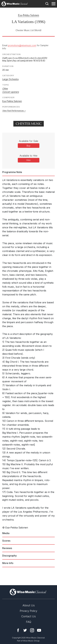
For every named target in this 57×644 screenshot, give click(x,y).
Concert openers (11, 92)
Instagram (32, 630)
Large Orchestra (10, 79)
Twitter (25, 630)
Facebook (18, 630)
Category (8, 76)
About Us (29, 605)
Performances (11, 107)
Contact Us (28, 616)
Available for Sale (29, 141)
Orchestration (11, 54)
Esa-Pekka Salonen (28, 15)
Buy (28, 146)
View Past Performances (13, 111)
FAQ (29, 622)
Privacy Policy (28, 611)
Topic (6, 85)
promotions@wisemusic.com (22, 45)
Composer (8, 97)
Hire (28, 160)
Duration (8, 66)
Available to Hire (28, 156)
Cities (5, 88)
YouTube (39, 630)
